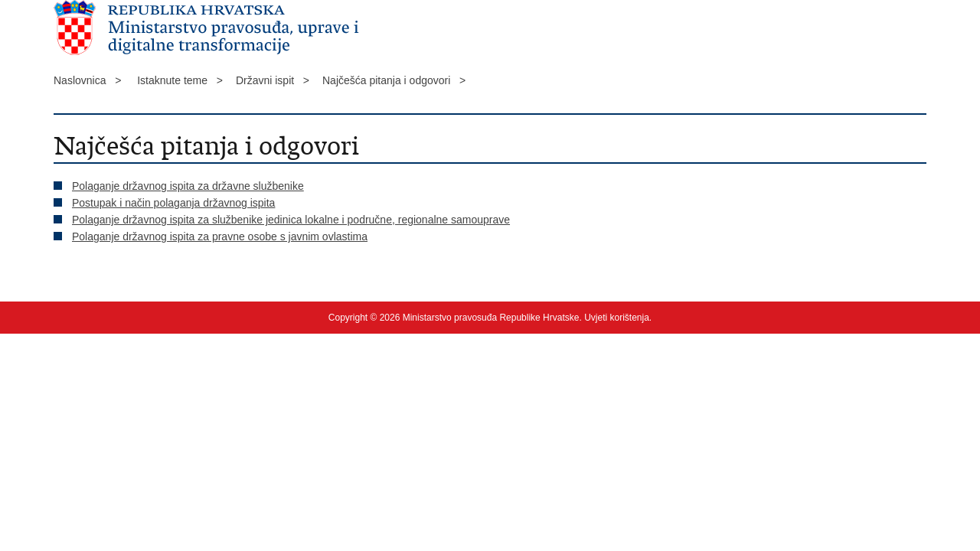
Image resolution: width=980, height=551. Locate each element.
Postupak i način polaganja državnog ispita (173, 203)
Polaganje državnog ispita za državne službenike (188, 186)
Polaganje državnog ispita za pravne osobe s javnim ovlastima (220, 236)
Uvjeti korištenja (617, 318)
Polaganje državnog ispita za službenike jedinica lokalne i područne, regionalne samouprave (291, 220)
